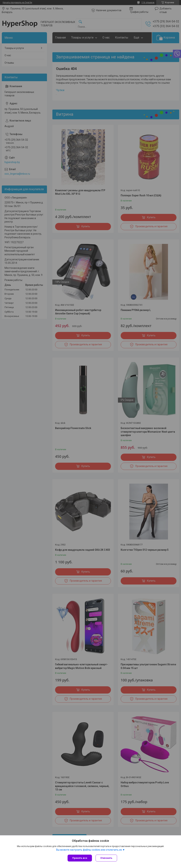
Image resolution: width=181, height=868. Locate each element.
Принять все (80, 858)
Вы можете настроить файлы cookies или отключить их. (89, 850)
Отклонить (106, 858)
